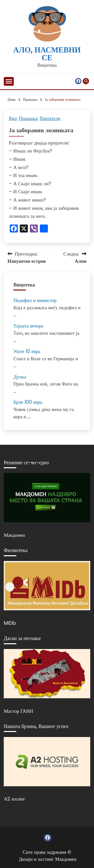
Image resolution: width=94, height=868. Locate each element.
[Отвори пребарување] (86, 81)
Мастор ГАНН (18, 711)
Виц (13, 118)
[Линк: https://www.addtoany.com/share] (44, 229)
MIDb (10, 623)
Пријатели (50, 118)
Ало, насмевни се (47, 54)
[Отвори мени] (9, 81)
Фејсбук (78, 81)
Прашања (28, 118)
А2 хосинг (15, 799)
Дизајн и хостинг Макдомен (48, 859)
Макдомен (14, 535)
